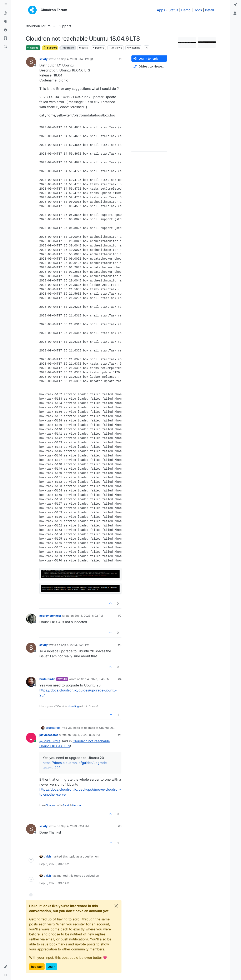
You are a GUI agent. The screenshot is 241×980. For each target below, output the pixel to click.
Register (37, 967)
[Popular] (5, 30)
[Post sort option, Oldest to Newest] (149, 67)
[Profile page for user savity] (31, 62)
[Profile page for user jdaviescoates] (31, 738)
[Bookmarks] (5, 38)
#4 (120, 679)
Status (173, 10)
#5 (120, 735)
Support (50, 48)
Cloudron (51, 805)
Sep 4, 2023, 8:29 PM (86, 735)
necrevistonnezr (50, 616)
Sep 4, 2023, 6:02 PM (89, 616)
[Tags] (5, 22)
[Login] (236, 5)
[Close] (116, 906)
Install (209, 10)
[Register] (236, 13)
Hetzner (77, 805)
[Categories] (5, 5)
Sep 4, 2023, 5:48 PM (75, 59)
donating (74, 706)
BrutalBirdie (47, 679)
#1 (120, 59)
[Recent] (5, 13)
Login (51, 967)
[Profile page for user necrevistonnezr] (31, 619)
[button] (5, 967)
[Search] (5, 47)
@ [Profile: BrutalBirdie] (50, 741)
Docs (198, 10)
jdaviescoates (49, 735)
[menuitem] (236, 5)
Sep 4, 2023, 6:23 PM (75, 645)
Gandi (66, 805)
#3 (120, 645)
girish (47, 856)
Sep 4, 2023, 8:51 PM (75, 826)
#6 (120, 826)
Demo (186, 10)
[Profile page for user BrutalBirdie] (31, 682)
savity (44, 59)
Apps (161, 10)
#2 (120, 616)
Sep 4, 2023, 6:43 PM (95, 679)
